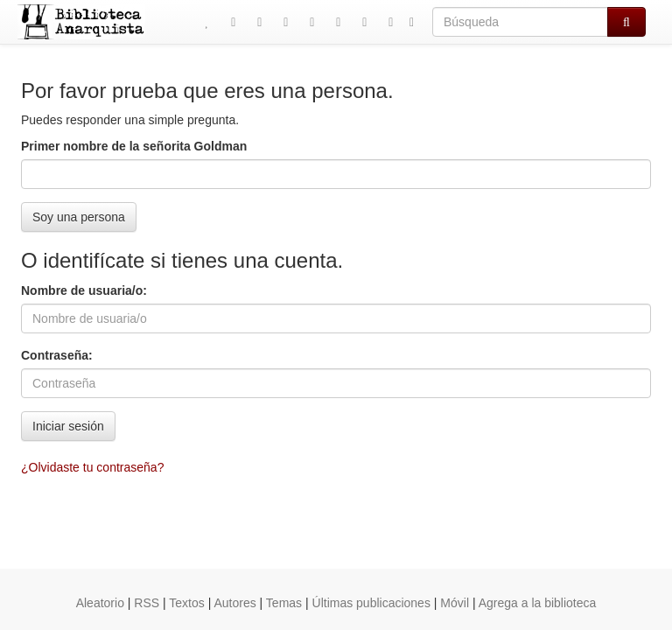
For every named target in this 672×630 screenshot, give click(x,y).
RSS (147, 603)
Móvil (455, 603)
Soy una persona (79, 217)
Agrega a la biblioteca (538, 603)
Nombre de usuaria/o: (84, 290)
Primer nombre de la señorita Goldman (134, 146)
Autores (234, 603)
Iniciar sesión (68, 426)
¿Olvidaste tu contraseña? (92, 467)
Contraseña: (57, 355)
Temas (284, 603)
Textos (186, 603)
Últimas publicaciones (371, 603)
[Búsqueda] (520, 22)
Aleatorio (100, 603)
